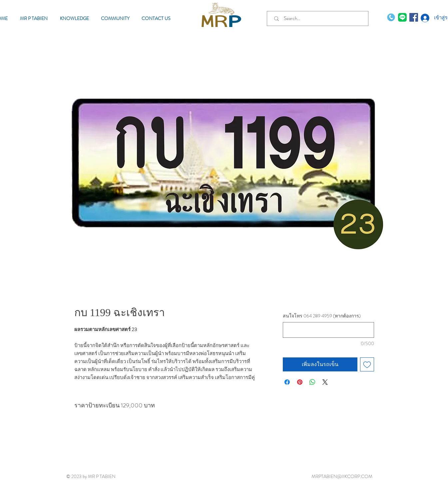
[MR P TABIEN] (402, 17)
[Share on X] (325, 382)
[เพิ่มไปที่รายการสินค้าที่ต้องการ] (367, 364)
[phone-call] (391, 17)
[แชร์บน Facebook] (287, 382)
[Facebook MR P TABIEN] (414, 17)
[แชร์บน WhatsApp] (312, 382)
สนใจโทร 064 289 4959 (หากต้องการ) (322, 316)
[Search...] (319, 18)
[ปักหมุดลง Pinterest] (300, 382)
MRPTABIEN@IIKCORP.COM (342, 476)
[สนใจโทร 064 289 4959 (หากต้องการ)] (328, 330)
